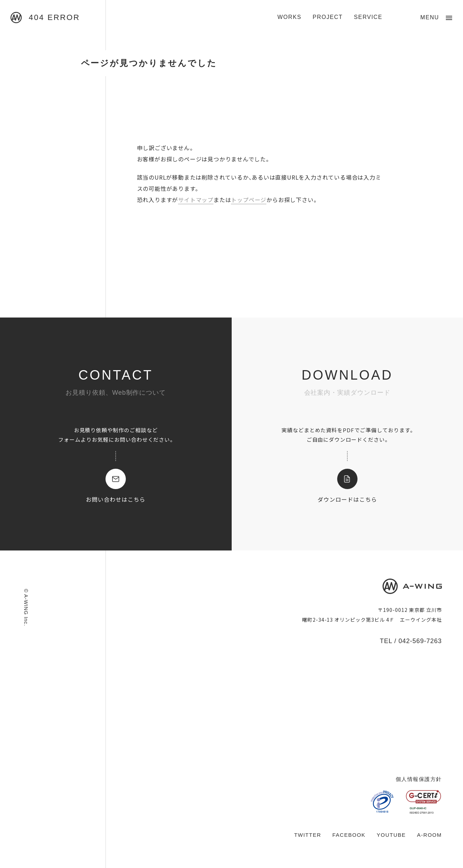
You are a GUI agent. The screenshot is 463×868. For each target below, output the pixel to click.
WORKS (290, 17)
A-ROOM (430, 835)
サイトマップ (196, 200)
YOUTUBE (391, 835)
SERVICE (368, 17)
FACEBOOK (349, 835)
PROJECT (328, 17)
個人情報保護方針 (419, 779)
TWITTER (308, 835)
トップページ (249, 200)
